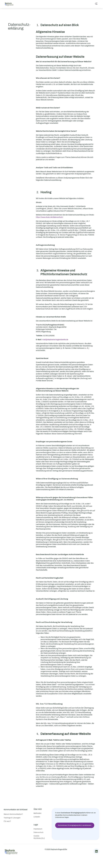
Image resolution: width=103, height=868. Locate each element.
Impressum (38, 829)
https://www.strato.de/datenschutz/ (49, 217)
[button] (96, 4)
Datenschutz (38, 832)
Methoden (37, 813)
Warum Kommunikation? (13, 814)
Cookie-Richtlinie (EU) (39, 837)
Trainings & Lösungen (12, 818)
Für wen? (7, 821)
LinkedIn (37, 817)
